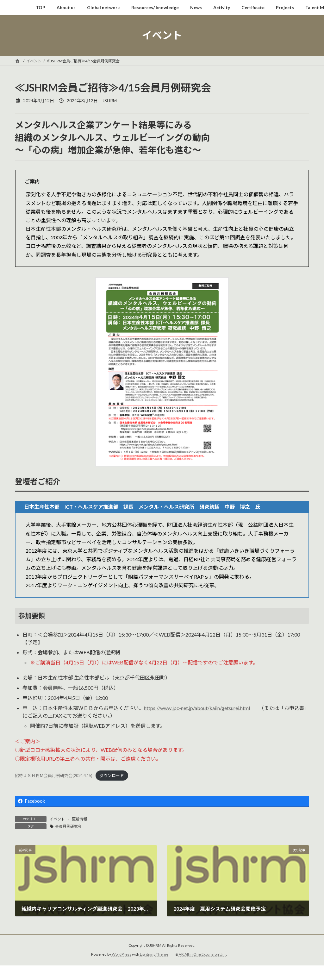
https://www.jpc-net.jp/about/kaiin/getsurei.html (197, 708)
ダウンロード (112, 776)
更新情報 (79, 819)
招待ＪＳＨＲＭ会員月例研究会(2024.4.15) (54, 776)
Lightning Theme (154, 955)
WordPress (121, 955)
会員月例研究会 (68, 826)
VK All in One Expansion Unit (203, 955)
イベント (57, 819)
